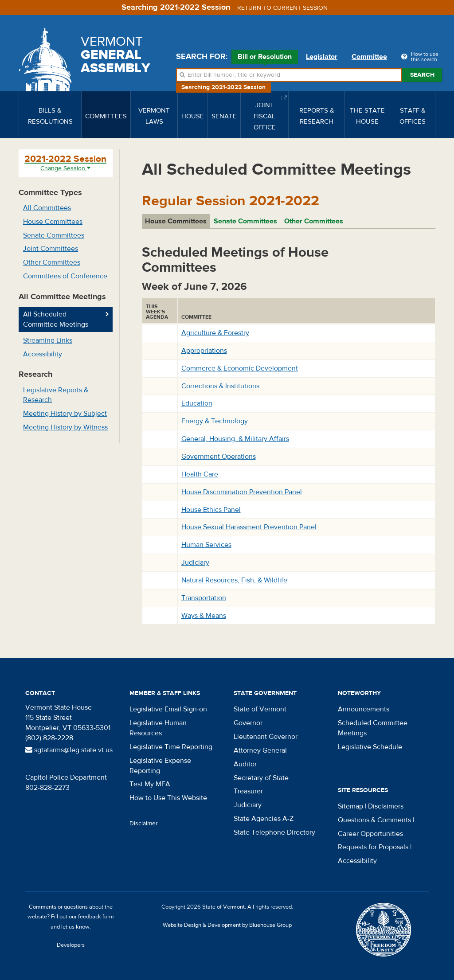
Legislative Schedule (370, 747)
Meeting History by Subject (65, 414)
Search (422, 75)
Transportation (204, 598)
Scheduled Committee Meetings (373, 728)
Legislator (322, 57)
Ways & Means (204, 616)
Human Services (206, 545)
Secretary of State (261, 778)
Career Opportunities (370, 834)
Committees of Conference (65, 276)
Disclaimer (144, 824)
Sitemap (350, 806)
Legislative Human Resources (158, 728)
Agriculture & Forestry (215, 333)
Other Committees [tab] (314, 221)
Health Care (200, 474)
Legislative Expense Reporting (160, 766)
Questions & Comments (374, 820)
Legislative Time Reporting (171, 747)
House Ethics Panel (211, 510)
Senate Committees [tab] (245, 221)
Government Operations (219, 457)
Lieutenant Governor (266, 737)
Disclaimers (386, 806)
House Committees (53, 222)
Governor (248, 723)
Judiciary (195, 562)
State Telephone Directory (274, 832)
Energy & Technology (215, 421)
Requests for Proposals (373, 847)
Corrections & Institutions (220, 386)
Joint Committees (51, 249)
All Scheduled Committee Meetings (56, 319)
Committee (369, 57)
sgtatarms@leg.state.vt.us (69, 750)
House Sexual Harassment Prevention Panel (249, 527)
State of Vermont (260, 709)
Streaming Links (48, 340)
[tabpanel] (289, 429)
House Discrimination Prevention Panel (242, 492)
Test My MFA (150, 784)
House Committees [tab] (176, 221)
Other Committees (52, 262)
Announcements (364, 709)
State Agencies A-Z (264, 819)
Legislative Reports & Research (56, 395)
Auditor (245, 764)
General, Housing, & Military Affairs (235, 439)
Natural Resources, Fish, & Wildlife (234, 580)
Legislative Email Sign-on (168, 709)
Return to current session (282, 8)
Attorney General (260, 750)
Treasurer (248, 791)
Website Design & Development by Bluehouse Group (227, 925)
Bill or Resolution (265, 58)
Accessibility (43, 354)
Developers (71, 945)
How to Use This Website (168, 798)
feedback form (96, 917)
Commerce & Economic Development (240, 368)
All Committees (47, 208)
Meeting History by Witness (65, 427)
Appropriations (204, 351)
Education (197, 403)
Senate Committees (54, 235)
